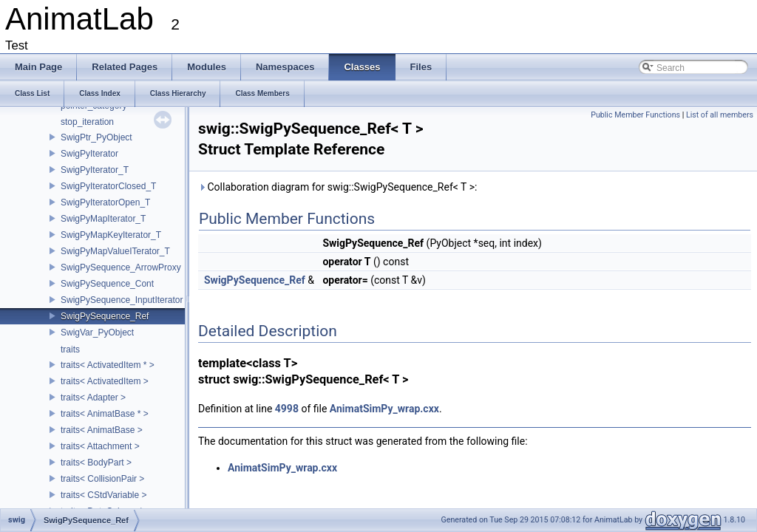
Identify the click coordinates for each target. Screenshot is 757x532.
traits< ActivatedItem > (105, 381)
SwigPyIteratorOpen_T (105, 202)
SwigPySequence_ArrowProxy (121, 267)
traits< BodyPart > (96, 463)
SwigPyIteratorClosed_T (108, 186)
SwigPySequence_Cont (107, 284)
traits (70, 349)
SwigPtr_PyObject (96, 137)
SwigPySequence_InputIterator (122, 300)
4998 (287, 409)
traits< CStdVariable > (104, 495)
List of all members (720, 115)
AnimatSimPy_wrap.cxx (384, 409)
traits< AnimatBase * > (105, 414)
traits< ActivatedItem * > (108, 365)
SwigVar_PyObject (97, 332)
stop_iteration (87, 122)
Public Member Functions (635, 115)
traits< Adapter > (93, 398)
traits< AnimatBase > (102, 430)
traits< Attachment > (100, 446)
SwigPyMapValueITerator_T (115, 251)
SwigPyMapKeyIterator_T (111, 235)
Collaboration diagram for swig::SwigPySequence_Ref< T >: (337, 187)
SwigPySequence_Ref (105, 316)
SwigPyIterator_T (95, 170)
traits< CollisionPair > (102, 479)
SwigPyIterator (89, 154)
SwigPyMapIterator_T (103, 219)
